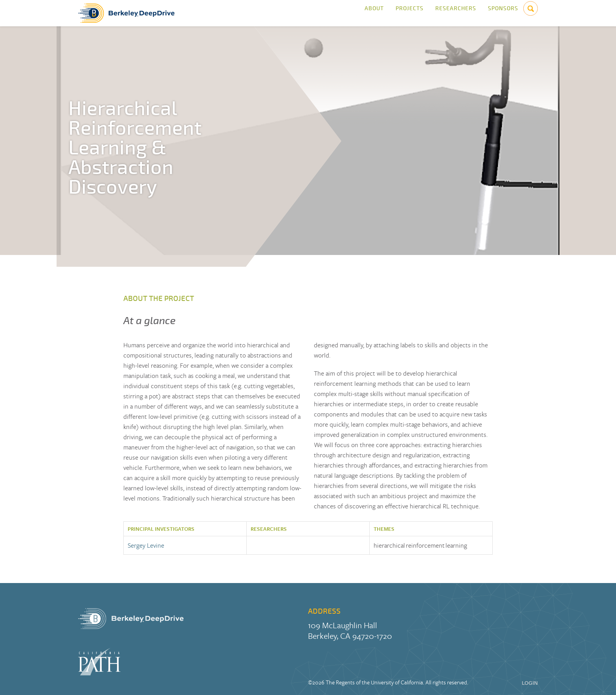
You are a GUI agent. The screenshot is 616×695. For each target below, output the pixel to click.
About (374, 13)
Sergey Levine (146, 545)
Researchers (456, 13)
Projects (410, 13)
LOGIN (530, 683)
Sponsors (503, 13)
